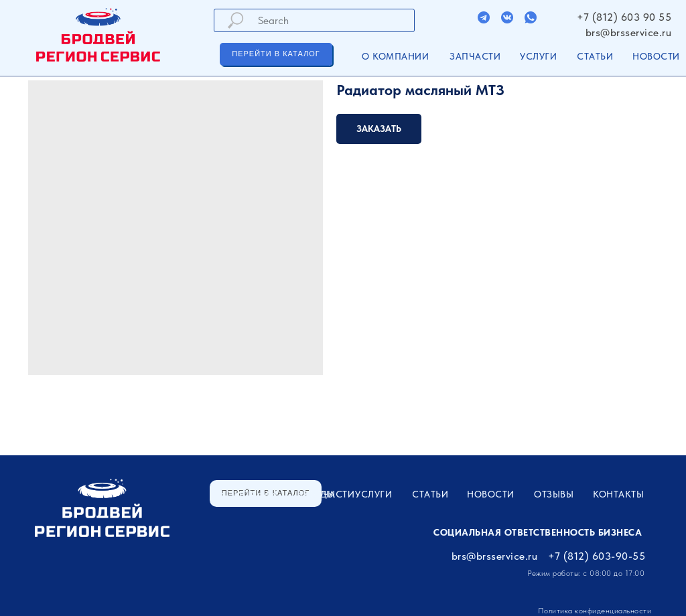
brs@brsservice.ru (629, 32)
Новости (656, 56)
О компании (395, 56)
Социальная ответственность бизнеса (538, 532)
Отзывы (554, 494)
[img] (484, 17)
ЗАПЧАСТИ (475, 56)
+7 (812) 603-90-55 (597, 556)
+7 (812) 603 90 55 (624, 17)
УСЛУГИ (538, 56)
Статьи (595, 56)
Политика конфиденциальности (595, 611)
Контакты (618, 494)
